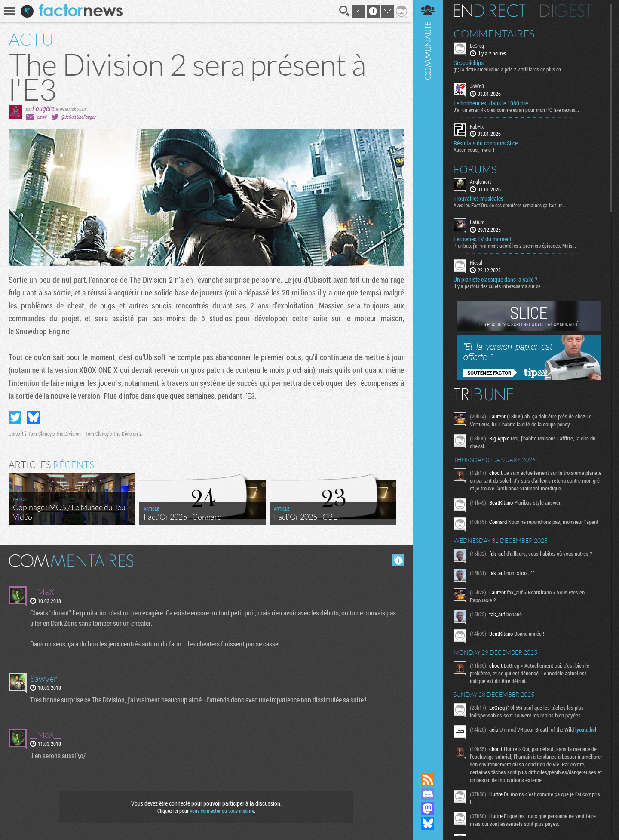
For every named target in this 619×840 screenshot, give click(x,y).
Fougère (43, 108)
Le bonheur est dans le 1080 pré (491, 103)
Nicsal (476, 262)
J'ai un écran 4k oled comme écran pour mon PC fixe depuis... (516, 110)
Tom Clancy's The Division (54, 434)
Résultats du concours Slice (486, 143)
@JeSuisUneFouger (78, 117)
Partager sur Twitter (15, 417)
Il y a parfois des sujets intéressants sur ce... (499, 286)
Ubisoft (16, 434)
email (42, 117)
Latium (477, 222)
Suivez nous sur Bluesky (428, 823)
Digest (566, 11)
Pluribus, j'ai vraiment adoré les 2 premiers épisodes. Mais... (515, 246)
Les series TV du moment (483, 239)
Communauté (428, 378)
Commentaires (494, 34)
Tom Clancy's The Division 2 (113, 434)
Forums (475, 169)
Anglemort (481, 182)
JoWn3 (477, 86)
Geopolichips (469, 63)
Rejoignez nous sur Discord (428, 794)
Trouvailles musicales (478, 199)
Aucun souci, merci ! (474, 150)
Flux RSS (428, 779)
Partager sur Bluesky (34, 417)
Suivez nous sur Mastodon (428, 809)
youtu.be (586, 729)
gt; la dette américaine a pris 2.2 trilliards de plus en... (509, 69)
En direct (489, 11)
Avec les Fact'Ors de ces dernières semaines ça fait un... (510, 205)
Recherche (345, 11)
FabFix (477, 126)
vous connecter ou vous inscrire (222, 811)
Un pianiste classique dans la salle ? (495, 280)
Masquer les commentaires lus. (398, 560)
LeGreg (477, 46)
